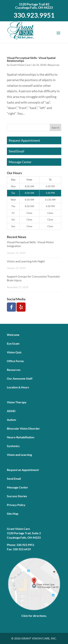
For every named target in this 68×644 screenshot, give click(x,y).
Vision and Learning (19, 455)
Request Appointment (24, 140)
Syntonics (13, 446)
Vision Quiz (14, 352)
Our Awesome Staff (20, 378)
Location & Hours (18, 387)
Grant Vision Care (20, 65)
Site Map (13, 514)
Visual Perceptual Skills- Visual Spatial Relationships (31, 59)
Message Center (20, 162)
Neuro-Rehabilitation (21, 437)
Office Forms (15, 361)
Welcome (13, 335)
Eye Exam (13, 343)
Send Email (17, 151)
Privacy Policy (16, 505)
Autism (11, 420)
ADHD (11, 411)
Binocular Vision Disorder (23, 428)
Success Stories (17, 496)
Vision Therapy (17, 402)
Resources (53, 65)
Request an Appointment (23, 470)
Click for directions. (34, 616)
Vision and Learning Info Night (26, 261)
